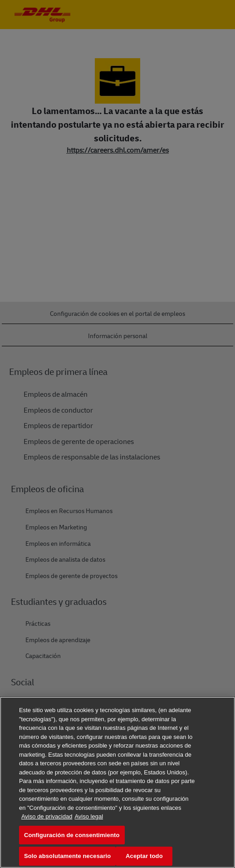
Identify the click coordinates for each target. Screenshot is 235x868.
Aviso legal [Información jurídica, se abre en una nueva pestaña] (89, 816)
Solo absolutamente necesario (67, 856)
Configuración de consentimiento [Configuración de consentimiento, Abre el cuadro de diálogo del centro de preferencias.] (72, 835)
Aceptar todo (144, 856)
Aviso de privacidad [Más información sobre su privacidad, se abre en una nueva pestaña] (47, 816)
